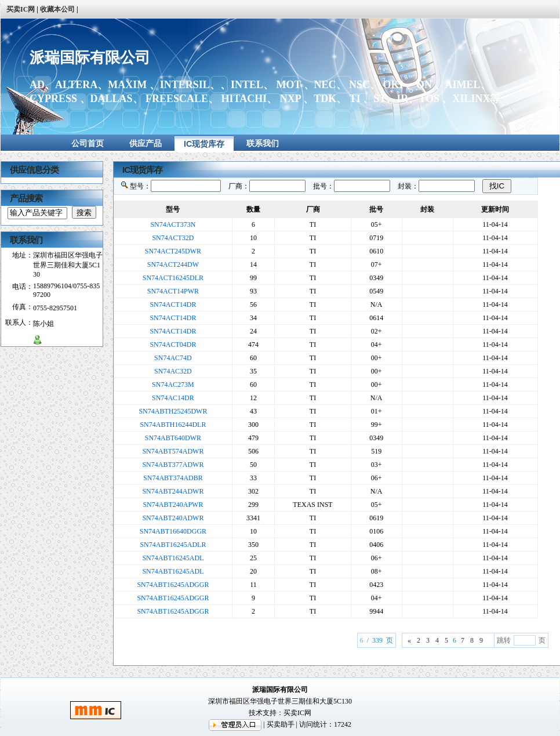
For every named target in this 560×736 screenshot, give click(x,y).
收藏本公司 (57, 9)
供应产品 (146, 143)
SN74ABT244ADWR (173, 491)
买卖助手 (281, 724)
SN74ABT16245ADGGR (173, 585)
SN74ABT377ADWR (173, 465)
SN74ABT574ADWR (173, 451)
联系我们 (263, 143)
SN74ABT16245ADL (173, 558)
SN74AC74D (173, 358)
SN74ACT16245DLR (173, 278)
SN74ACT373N (173, 224)
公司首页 (88, 143)
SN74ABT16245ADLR (173, 545)
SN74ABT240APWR (173, 505)
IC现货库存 (204, 144)
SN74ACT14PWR (173, 291)
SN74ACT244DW (173, 264)
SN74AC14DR (173, 398)
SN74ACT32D (173, 238)
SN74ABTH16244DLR (173, 425)
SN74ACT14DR (173, 304)
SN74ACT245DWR (173, 251)
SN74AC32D (173, 371)
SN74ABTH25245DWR (173, 411)
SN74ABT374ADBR (173, 478)
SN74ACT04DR (173, 345)
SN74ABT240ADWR (173, 518)
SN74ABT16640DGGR (173, 531)
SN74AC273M (173, 385)
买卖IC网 (297, 713)
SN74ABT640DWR (173, 438)
